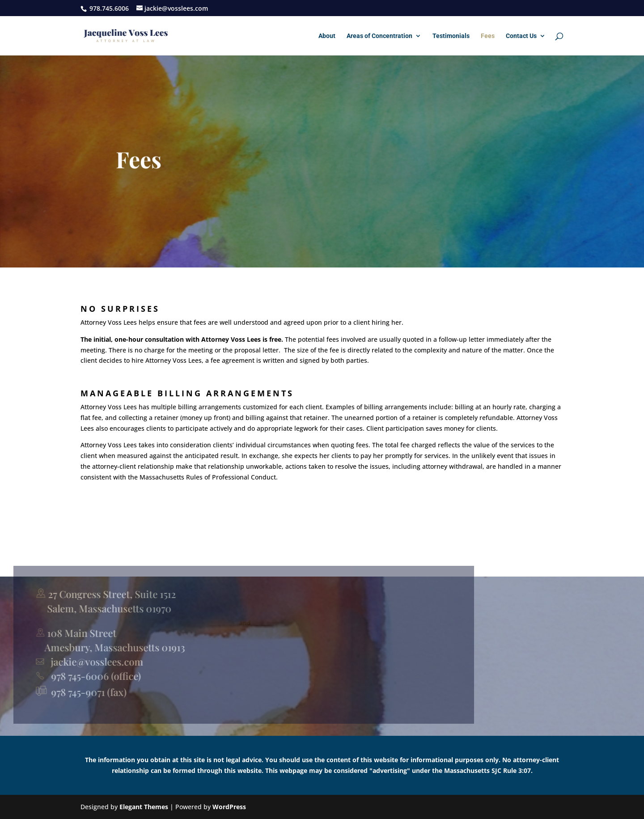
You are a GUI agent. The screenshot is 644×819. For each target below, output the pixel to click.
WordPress (229, 807)
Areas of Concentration (379, 36)
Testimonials (451, 36)
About (327, 36)
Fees (488, 36)
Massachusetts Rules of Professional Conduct (208, 493)
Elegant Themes (144, 807)
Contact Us (521, 36)
